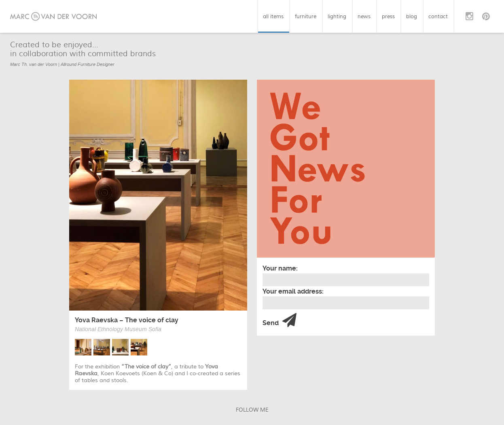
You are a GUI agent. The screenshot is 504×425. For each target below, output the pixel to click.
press (388, 16)
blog (412, 16)
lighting (337, 16)
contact (438, 16)
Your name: (280, 268)
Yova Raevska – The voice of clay (127, 320)
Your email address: (293, 291)
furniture (306, 16)
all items (273, 16)
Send (280, 320)
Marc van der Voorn (53, 16)
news (364, 16)
